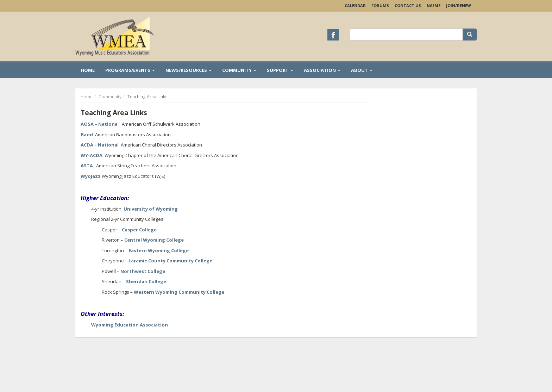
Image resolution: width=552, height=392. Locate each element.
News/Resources (189, 70)
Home (88, 70)
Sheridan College (146, 281)
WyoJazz (91, 176)
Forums (380, 5)
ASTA (87, 166)
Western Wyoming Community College (179, 292)
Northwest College (143, 271)
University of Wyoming (151, 209)
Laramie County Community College (170, 261)
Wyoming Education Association (130, 325)
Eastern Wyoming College (159, 250)
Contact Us (408, 5)
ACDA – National (100, 145)
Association (322, 70)
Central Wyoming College (154, 240)
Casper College (139, 230)
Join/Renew (459, 5)
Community (239, 70)
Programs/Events (130, 70)
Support (280, 70)
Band (87, 135)
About (362, 70)
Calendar (355, 5)
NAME (434, 5)
